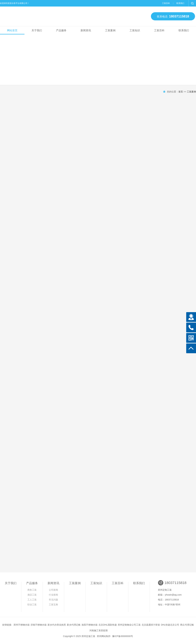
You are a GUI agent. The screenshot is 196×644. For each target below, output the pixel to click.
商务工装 (32, 590)
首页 (181, 92)
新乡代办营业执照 (57, 625)
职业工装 (32, 605)
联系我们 (180, 3)
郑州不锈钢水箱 (22, 625)
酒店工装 (32, 595)
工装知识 (135, 30)
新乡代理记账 (74, 625)
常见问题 (53, 600)
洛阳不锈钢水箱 (90, 625)
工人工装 (32, 600)
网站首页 (12, 30)
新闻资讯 (86, 30)
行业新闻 (53, 595)
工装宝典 (53, 605)
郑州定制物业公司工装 (129, 625)
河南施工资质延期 (98, 630)
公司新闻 (53, 590)
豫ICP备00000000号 (123, 636)
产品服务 (61, 30)
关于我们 (37, 30)
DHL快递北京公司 (170, 625)
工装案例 (110, 30)
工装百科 (166, 3)
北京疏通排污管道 (151, 625)
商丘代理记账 (187, 625)
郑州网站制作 (104, 636)
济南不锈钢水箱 (39, 625)
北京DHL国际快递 (108, 625)
